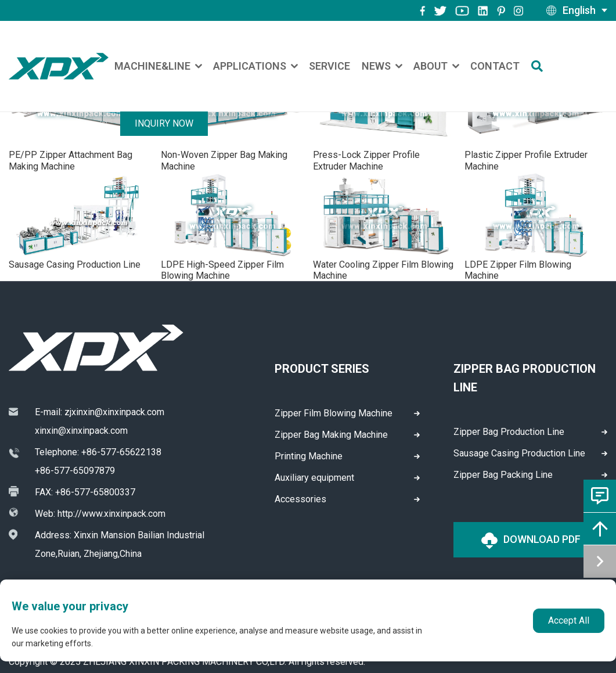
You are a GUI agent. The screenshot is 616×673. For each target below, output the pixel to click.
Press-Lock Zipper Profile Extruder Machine (366, 160)
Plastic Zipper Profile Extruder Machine (526, 160)
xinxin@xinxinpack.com (81, 431)
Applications (250, 66)
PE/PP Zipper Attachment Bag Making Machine (71, 160)
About (431, 66)
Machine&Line (152, 66)
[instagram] (483, 10)
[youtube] (462, 10)
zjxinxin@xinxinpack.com (114, 412)
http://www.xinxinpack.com (111, 514)
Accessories (300, 499)
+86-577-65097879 (75, 471)
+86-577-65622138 (121, 452)
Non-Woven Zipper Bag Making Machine (224, 160)
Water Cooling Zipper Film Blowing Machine (383, 270)
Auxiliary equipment (314, 478)
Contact (495, 66)
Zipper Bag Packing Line (503, 475)
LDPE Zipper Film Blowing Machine (518, 270)
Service (329, 66)
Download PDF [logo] (531, 541)
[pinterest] (501, 10)
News (376, 66)
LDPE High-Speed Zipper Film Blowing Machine (222, 270)
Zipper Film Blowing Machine (334, 413)
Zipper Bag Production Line (509, 432)
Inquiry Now (164, 123)
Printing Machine (309, 456)
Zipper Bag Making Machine (331, 435)
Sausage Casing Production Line (75, 264)
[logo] (59, 66)
